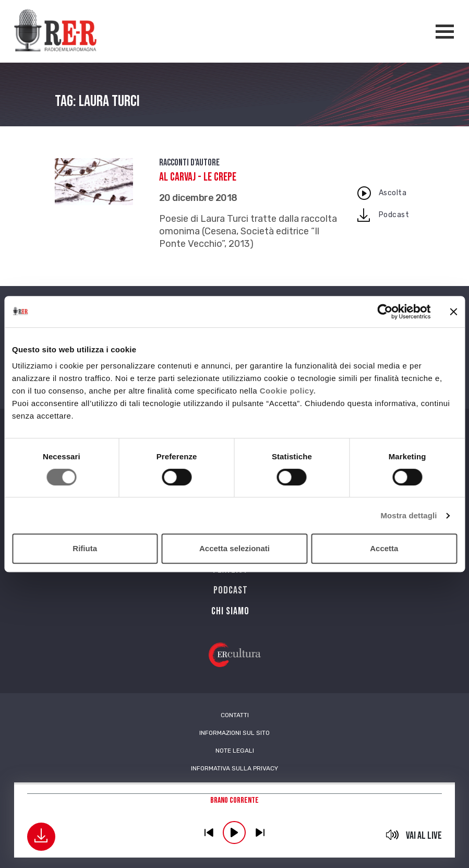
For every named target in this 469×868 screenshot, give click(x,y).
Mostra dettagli (408, 515)
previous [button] (209, 833)
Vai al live (424, 836)
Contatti (235, 715)
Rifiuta (85, 548)
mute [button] (392, 835)
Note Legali (235, 751)
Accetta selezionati (234, 548)
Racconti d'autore (189, 163)
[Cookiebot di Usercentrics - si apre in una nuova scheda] (385, 312)
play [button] (234, 833)
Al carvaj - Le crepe (198, 177)
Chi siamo (230, 611)
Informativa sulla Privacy (234, 768)
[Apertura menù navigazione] (445, 32)
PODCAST (231, 590)
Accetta (384, 548)
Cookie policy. (288, 391)
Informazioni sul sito (234, 733)
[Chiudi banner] (453, 312)
